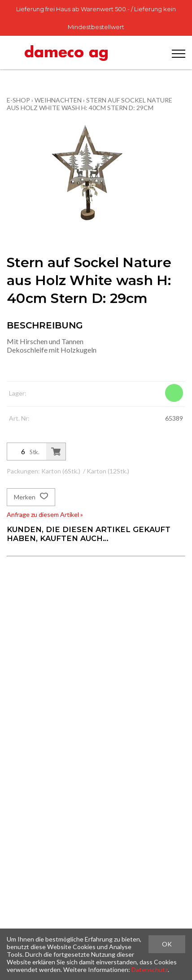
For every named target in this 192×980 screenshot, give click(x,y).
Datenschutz (150, 969)
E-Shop (18, 100)
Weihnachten (58, 100)
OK (167, 944)
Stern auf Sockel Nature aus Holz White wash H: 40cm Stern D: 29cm (89, 104)
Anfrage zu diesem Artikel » (45, 514)
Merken (31, 497)
